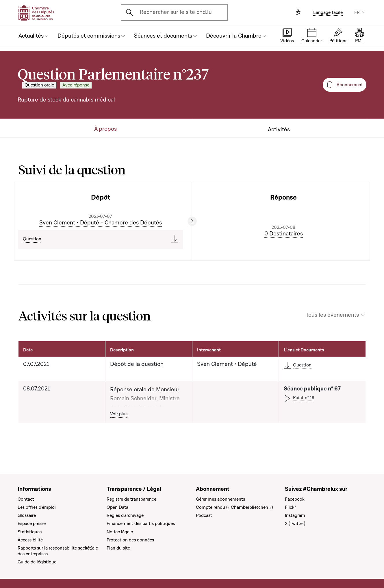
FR (357, 12)
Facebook (295, 499)
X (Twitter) (295, 524)
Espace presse (32, 524)
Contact (26, 499)
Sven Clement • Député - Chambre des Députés (101, 223)
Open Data (117, 507)
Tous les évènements (332, 315)
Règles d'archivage (125, 515)
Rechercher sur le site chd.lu (176, 12)
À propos (105, 129)
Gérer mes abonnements (220, 499)
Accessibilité (30, 540)
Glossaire (27, 515)
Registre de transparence (131, 499)
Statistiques (30, 532)
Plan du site (118, 548)
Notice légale (120, 532)
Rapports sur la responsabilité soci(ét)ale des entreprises (58, 551)
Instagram (295, 515)
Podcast (204, 515)
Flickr (290, 507)
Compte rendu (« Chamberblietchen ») (234, 507)
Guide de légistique (37, 562)
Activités (279, 130)
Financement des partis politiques (141, 524)
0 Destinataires (284, 234)
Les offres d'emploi (37, 507)
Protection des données (130, 540)
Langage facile (328, 12)
